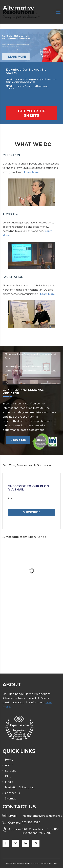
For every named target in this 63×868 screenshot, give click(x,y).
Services (10, 764)
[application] (32, 368)
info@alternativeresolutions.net (42, 809)
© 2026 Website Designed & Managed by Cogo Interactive (32, 857)
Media (9, 775)
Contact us (12, 786)
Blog (8, 770)
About (9, 758)
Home (9, 753)
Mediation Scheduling (20, 781)
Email (11, 498)
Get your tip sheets (32, 113)
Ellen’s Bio (18, 440)
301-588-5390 (31, 816)
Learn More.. (32, 172)
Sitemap (11, 792)
